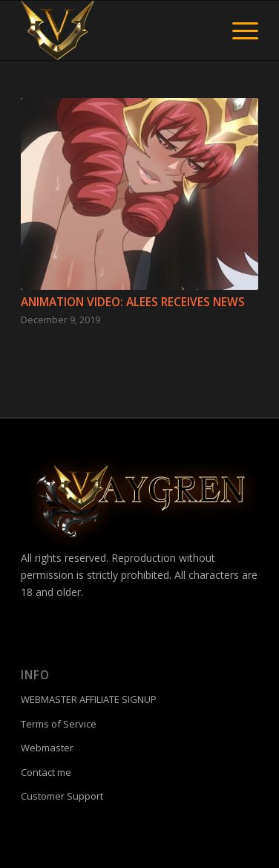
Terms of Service (59, 724)
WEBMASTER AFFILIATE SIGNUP (89, 699)
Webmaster (47, 748)
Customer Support (62, 796)
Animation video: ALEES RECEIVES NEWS (133, 302)
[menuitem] (238, 30)
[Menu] (238, 30)
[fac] (116, 30)
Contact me (46, 772)
